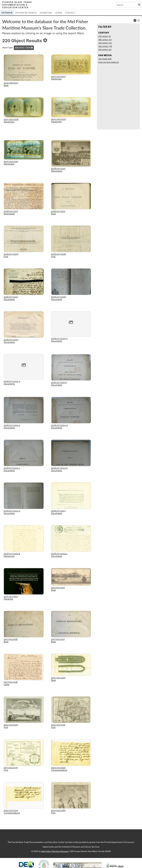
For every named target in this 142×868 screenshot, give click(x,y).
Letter (7, 685)
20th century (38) (105, 46)
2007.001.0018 (11, 682)
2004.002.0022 (58, 725)
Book (6, 85)
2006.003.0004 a (12, 511)
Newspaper (57, 171)
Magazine (8, 599)
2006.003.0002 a (59, 554)
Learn (59, 13)
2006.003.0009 (11, 254)
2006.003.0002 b (12, 554)
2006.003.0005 (11, 340)
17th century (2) (104, 36)
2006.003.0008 (58, 254)
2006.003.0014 (58, 211)
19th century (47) (105, 43)
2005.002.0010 (11, 161)
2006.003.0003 (58, 511)
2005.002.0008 (11, 119)
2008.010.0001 (58, 169)
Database (7, 13)
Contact (70, 13)
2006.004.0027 (11, 211)
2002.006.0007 (11, 83)
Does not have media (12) (109, 62)
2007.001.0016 (11, 639)
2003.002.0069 (58, 810)
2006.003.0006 (58, 297)
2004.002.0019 (11, 810)
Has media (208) (105, 59)
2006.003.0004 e (12, 425)
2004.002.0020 (58, 768)
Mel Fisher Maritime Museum (55, 851)
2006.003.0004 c (12, 468)
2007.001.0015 (58, 588)
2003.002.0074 (11, 768)
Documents (9, 299)
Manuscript (9, 556)
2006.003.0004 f (59, 382)
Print (6, 257)
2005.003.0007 (11, 596)
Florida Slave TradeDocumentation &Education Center (17, 5)
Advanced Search (26, 13)
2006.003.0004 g (12, 381)
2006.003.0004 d (59, 425)
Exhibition (46, 13)
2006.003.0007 (11, 297)
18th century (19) (105, 40)
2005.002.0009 (58, 119)
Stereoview (56, 79)
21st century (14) (105, 50)
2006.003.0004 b (59, 468)
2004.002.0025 (11, 725)
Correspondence (59, 770)
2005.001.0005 (58, 678)
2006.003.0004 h (59, 339)
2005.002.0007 (58, 76)
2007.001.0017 (58, 639)
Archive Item (24, 48)
